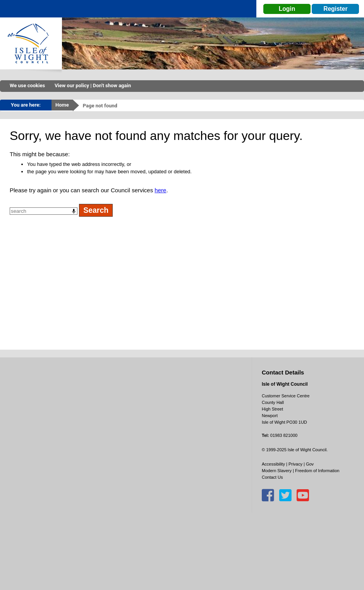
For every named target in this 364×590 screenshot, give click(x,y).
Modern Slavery (277, 471)
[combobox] (44, 211)
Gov (310, 464)
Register (335, 9)
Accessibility (273, 464)
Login (287, 9)
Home (62, 105)
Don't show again (112, 85)
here (160, 190)
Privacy (295, 464)
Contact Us (272, 477)
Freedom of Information (317, 471)
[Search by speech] (74, 211)
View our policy (72, 85)
